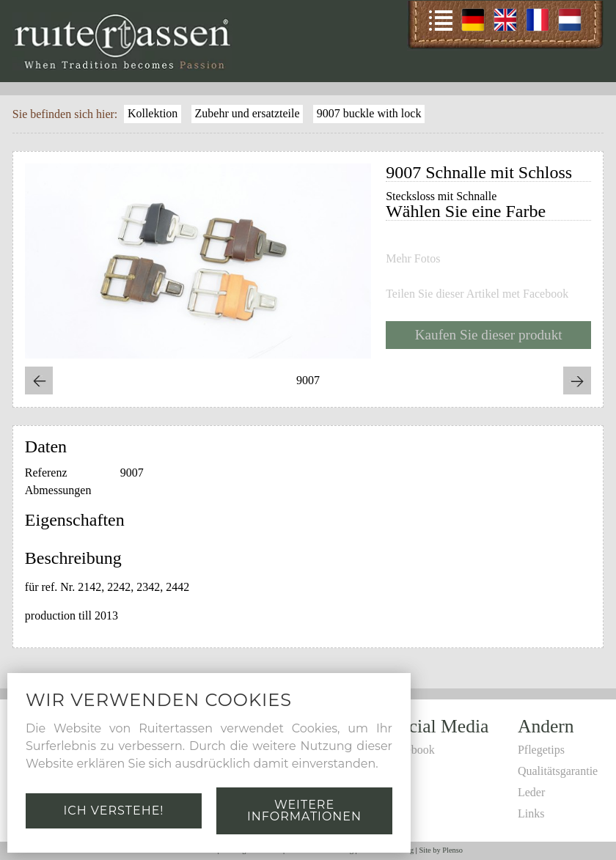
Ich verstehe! (113, 811)
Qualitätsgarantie (558, 771)
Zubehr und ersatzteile (247, 113)
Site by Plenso (441, 850)
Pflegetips (541, 750)
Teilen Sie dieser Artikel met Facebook (477, 294)
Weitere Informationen (304, 811)
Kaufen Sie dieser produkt (489, 335)
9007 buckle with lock (369, 113)
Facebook (412, 750)
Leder (531, 792)
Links (531, 813)
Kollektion (153, 113)
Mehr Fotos (413, 259)
